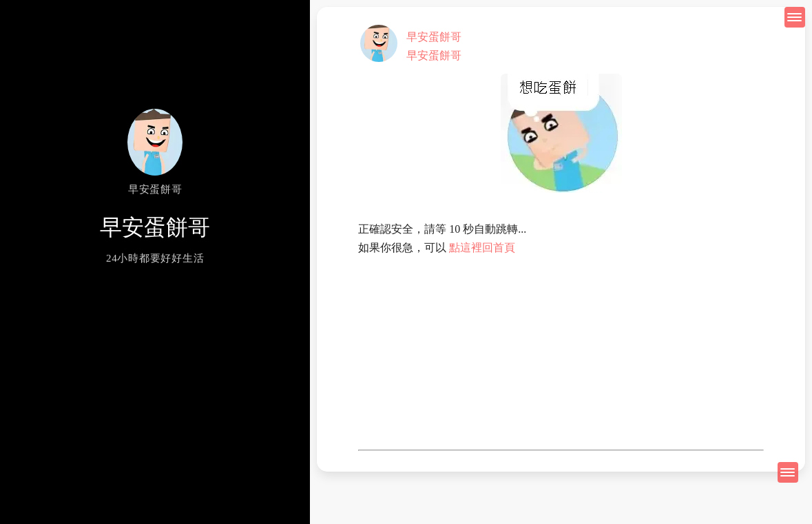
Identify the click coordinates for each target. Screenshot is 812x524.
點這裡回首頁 (482, 248)
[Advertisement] (561, 353)
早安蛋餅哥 (434, 37)
